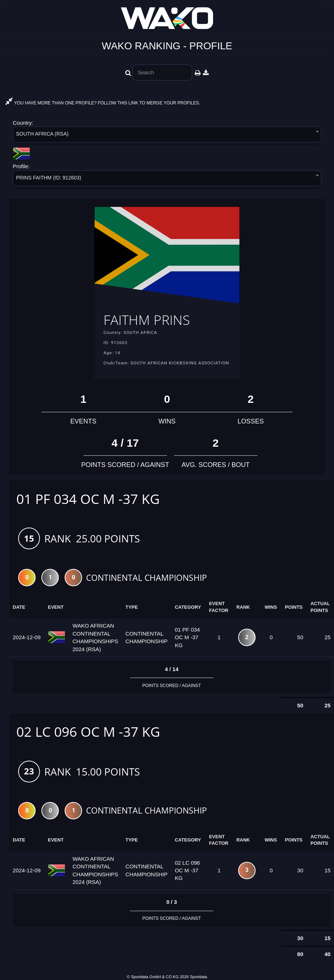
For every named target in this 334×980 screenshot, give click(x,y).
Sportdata (199, 977)
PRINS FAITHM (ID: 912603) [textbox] (49, 178)
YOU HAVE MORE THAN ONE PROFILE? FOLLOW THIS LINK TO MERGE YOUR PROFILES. (103, 103)
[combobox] (167, 136)
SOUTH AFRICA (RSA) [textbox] (42, 134)
